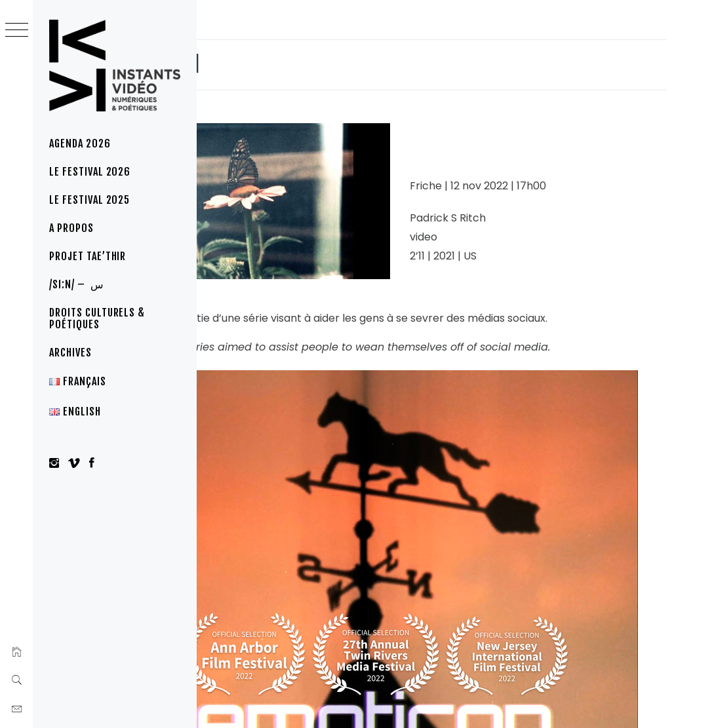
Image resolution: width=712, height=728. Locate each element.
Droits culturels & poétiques (97, 318)
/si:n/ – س (77, 284)
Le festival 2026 (90, 172)
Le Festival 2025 (89, 200)
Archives (70, 353)
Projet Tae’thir (88, 256)
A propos (71, 228)
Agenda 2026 (80, 144)
